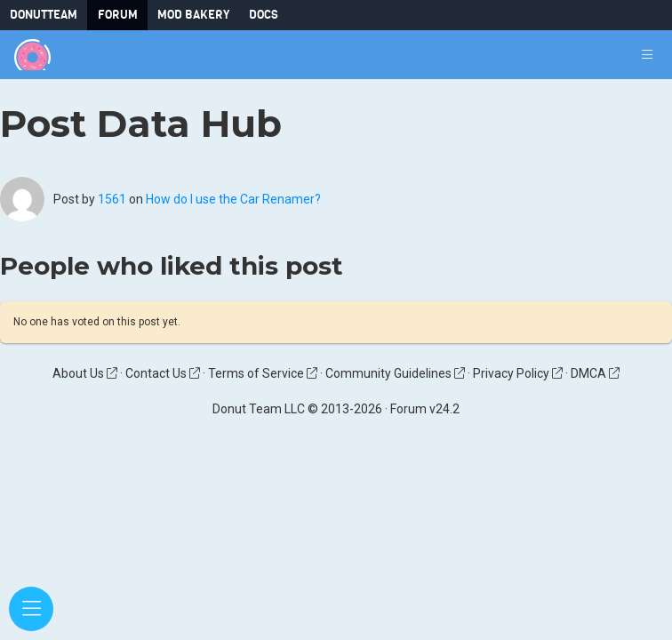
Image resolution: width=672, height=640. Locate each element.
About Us (85, 373)
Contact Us (163, 373)
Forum (118, 15)
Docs (264, 15)
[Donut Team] (32, 55)
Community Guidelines (395, 373)
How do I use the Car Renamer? (233, 199)
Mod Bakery (193, 15)
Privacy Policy (518, 373)
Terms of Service (263, 373)
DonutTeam (44, 15)
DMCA (595, 373)
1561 (112, 199)
